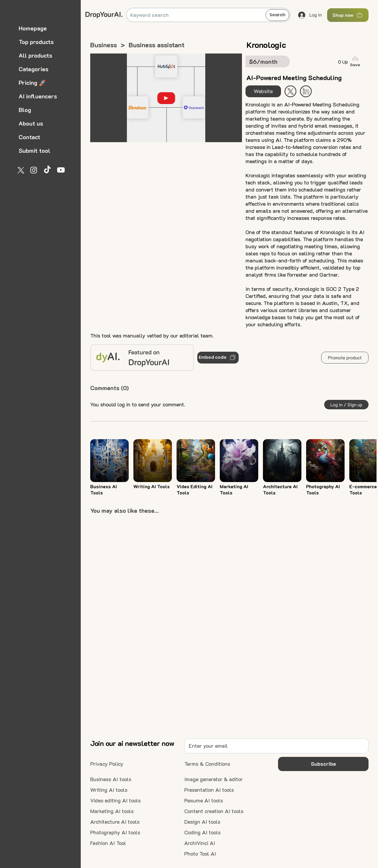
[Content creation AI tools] (214, 811)
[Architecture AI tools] (115, 822)
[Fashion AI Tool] (108, 843)
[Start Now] (306, 91)
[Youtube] (61, 170)
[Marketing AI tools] (112, 811)
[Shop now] (348, 15)
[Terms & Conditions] (207, 764)
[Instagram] (34, 170)
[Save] (356, 62)
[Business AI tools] (111, 779)
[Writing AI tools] (109, 790)
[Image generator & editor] (214, 779)
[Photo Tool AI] (200, 854)
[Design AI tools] (202, 822)
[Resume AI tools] (204, 801)
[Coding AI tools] (202, 833)
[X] (20, 170)
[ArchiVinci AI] (200, 843)
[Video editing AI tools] (115, 801)
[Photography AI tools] (115, 833)
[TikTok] (47, 170)
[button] (345, 358)
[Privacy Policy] (107, 764)
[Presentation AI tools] (209, 790)
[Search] (277, 15)
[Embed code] (218, 358)
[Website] (263, 91)
